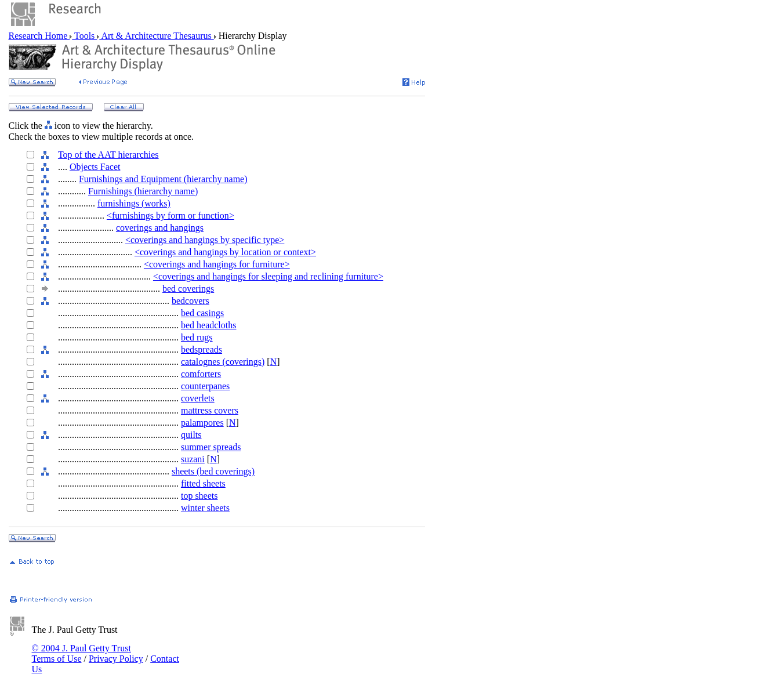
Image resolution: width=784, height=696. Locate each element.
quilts (191, 435)
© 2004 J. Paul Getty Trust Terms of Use (81, 653)
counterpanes (205, 386)
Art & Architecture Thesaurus (156, 36)
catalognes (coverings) (223, 362)
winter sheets (205, 508)
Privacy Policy (116, 659)
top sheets (199, 496)
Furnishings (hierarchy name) (143, 191)
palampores (202, 423)
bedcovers (190, 301)
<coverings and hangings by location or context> (225, 252)
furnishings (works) (134, 203)
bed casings (202, 313)
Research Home (39, 36)
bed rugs (197, 337)
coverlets (198, 398)
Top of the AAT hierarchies (108, 155)
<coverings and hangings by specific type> (205, 240)
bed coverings (188, 289)
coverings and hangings (160, 228)
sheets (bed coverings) (213, 471)
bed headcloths (209, 325)
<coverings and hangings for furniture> (217, 264)
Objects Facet (95, 167)
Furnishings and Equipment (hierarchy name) (163, 179)
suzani (193, 459)
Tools (84, 36)
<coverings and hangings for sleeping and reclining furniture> (268, 276)
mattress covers (210, 410)
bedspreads (202, 349)
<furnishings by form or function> (170, 215)
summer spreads (211, 447)
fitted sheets (203, 483)
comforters (201, 374)
